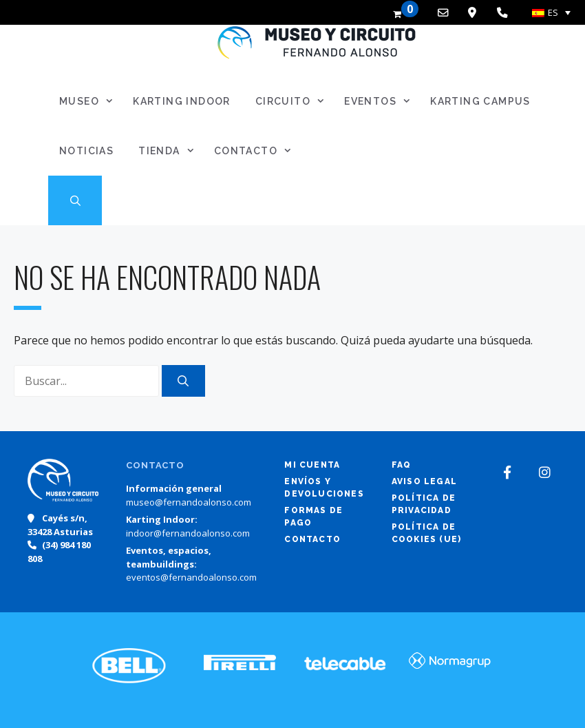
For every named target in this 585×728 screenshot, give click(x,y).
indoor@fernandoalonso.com (188, 533)
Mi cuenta (312, 465)
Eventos (382, 101)
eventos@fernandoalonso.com (191, 577)
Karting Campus (480, 101)
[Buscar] (183, 381)
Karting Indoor (182, 101)
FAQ (402, 465)
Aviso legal (424, 481)
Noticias (86, 151)
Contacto (257, 151)
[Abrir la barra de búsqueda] (75, 200)
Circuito (294, 101)
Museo (91, 101)
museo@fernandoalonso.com (189, 502)
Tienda (171, 151)
